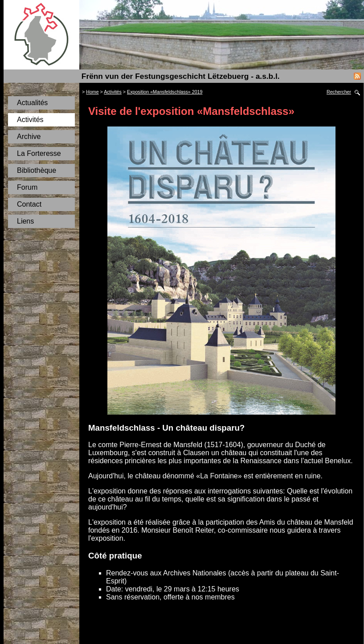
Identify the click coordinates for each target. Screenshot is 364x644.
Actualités (32, 103)
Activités (30, 120)
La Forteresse (39, 153)
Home (92, 92)
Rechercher (339, 92)
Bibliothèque (37, 170)
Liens (25, 221)
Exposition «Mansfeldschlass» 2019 (165, 92)
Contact (29, 204)
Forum (27, 187)
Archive (29, 137)
